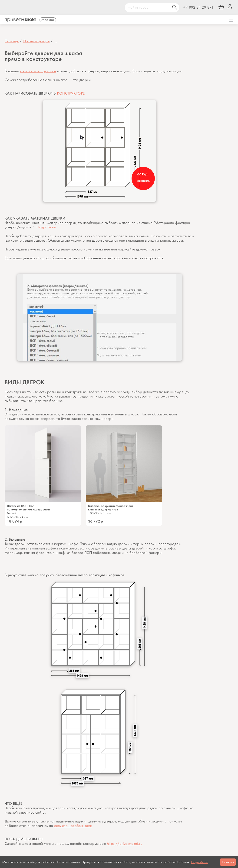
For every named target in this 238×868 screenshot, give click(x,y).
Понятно (228, 862)
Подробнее (46, 227)
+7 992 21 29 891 (198, 8)
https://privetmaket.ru (125, 844)
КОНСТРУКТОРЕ (71, 93)
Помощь (12, 41)
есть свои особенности (73, 826)
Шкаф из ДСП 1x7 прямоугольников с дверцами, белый (29, 510)
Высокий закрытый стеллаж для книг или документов (111, 508)
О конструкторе (36, 41)
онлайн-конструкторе (38, 71)
